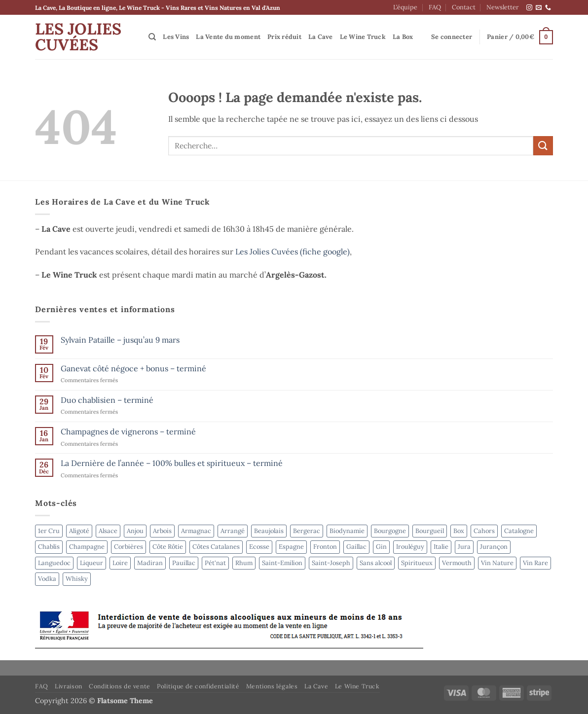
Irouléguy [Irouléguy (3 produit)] (410, 547)
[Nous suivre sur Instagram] (529, 8)
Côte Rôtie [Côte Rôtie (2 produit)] (168, 547)
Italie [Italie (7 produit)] (441, 547)
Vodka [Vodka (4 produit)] (47, 579)
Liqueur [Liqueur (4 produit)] (92, 563)
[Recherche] (152, 37)
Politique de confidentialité (198, 686)
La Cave (321, 37)
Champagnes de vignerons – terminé (128, 432)
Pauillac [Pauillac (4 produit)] (184, 563)
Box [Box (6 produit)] (459, 531)
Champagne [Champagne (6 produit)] (87, 547)
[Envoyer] (543, 146)
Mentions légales (272, 686)
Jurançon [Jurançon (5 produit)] (494, 547)
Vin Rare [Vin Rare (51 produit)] (535, 563)
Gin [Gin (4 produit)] (381, 547)
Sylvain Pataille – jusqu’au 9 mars (120, 340)
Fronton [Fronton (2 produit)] (325, 547)
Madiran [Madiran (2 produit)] (150, 563)
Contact (464, 7)
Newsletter (503, 7)
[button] (452, 37)
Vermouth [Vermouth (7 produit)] (457, 563)
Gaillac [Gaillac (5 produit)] (356, 547)
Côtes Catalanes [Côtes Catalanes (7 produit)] (216, 547)
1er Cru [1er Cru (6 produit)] (49, 531)
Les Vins (176, 37)
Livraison (69, 686)
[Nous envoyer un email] (539, 8)
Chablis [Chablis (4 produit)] (49, 547)
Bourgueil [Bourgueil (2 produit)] (430, 531)
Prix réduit (284, 37)
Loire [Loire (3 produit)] (120, 563)
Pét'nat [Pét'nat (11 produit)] (215, 563)
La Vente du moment (228, 37)
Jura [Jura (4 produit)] (464, 547)
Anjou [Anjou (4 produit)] (135, 531)
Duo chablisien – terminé (107, 400)
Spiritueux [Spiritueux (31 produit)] (417, 563)
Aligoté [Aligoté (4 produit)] (79, 531)
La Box (403, 37)
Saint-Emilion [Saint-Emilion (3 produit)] (282, 563)
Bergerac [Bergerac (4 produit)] (307, 531)
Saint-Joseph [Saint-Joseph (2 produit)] (331, 563)
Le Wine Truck (363, 37)
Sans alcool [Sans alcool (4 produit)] (376, 563)
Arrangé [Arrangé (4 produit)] (233, 531)
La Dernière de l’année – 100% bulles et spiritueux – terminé (172, 463)
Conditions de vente (120, 686)
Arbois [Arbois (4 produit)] (162, 531)
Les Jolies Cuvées (78, 37)
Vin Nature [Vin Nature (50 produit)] (497, 563)
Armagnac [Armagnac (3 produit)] (196, 531)
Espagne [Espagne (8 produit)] (291, 547)
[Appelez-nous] (548, 8)
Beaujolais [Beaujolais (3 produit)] (269, 531)
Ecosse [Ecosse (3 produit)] (259, 547)
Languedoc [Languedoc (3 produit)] (54, 563)
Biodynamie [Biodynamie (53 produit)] (347, 531)
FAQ (435, 7)
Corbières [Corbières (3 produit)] (129, 547)
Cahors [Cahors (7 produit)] (484, 531)
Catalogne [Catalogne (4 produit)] (519, 531)
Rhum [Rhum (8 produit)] (244, 563)
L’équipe (405, 7)
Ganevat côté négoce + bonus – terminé (133, 369)
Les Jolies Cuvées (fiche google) (293, 251)
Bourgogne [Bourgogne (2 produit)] (390, 531)
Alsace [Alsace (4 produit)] (108, 531)
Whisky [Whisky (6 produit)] (77, 579)
